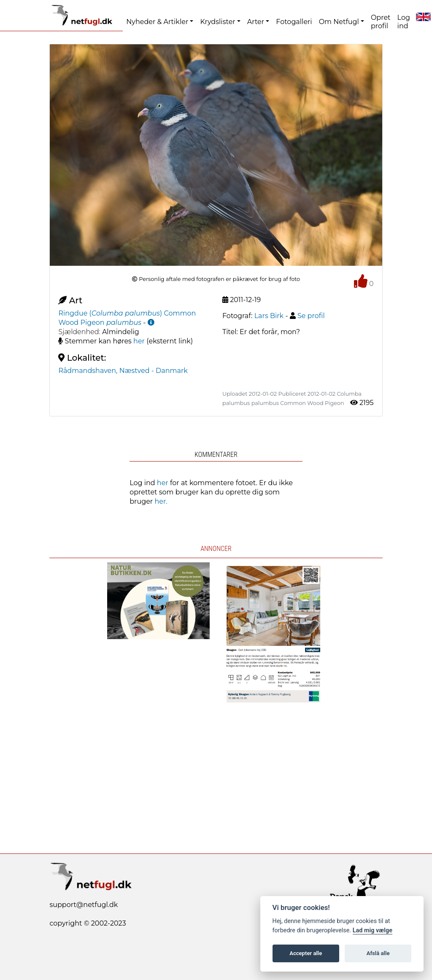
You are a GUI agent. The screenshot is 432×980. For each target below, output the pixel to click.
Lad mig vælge (373, 930)
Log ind (404, 22)
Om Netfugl (339, 22)
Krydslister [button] (217, 22)
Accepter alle (306, 953)
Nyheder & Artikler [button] (157, 22)
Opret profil (381, 22)
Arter (256, 22)
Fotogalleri (294, 22)
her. (161, 501)
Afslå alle (378, 953)
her (139, 341)
